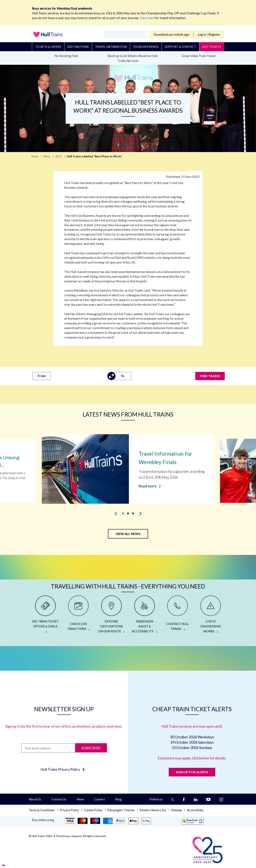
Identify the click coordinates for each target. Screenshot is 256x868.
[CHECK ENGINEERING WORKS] (211, 616)
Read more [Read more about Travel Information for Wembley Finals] (150, 486)
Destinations (78, 47)
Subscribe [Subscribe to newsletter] (91, 748)
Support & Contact (181, 47)
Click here (147, 18)
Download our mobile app (171, 34)
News (80, 799)
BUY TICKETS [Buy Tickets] (212, 47)
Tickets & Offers (48, 47)
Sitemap (176, 810)
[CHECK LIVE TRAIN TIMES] (79, 616)
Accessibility (195, 810)
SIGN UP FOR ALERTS (192, 772)
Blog (118, 799)
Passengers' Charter (121, 810)
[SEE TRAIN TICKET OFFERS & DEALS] (45, 616)
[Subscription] (48, 748)
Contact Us (59, 799)
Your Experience (146, 47)
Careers (100, 799)
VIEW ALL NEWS (128, 534)
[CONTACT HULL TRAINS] (178, 616)
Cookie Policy (93, 810)
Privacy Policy (69, 810)
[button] (123, 514)
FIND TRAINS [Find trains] (210, 376)
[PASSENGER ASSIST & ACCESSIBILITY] (145, 616)
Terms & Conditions (42, 810)
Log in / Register (209, 34)
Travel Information (111, 47)
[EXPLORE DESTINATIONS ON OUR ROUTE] (111, 616)
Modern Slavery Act (153, 810)
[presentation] (116, 514)
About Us (35, 799)
